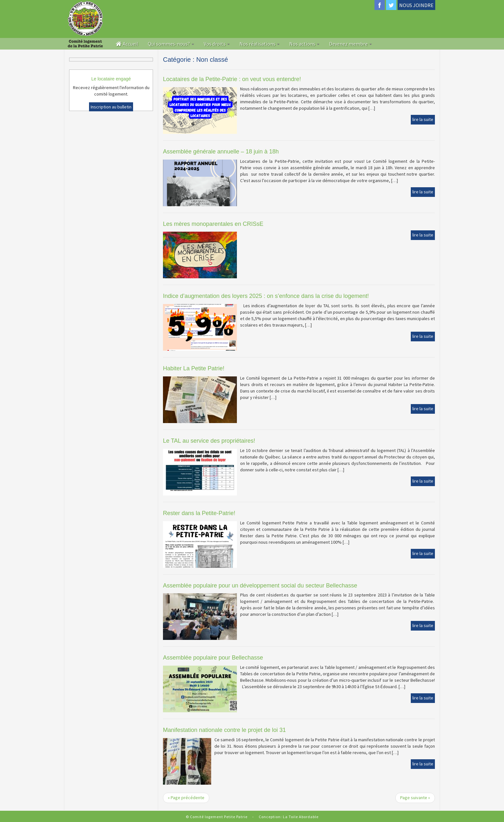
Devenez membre (351, 44)
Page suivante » (415, 798)
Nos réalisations (260, 44)
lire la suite (423, 119)
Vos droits (217, 44)
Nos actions (304, 44)
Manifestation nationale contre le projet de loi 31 (224, 730)
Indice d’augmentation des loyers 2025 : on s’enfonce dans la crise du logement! (266, 296)
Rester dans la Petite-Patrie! (199, 513)
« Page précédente (186, 798)
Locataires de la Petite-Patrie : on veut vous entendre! (232, 79)
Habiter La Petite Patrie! (194, 368)
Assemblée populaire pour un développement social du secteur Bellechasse (260, 586)
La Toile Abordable (301, 817)
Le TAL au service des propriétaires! (209, 441)
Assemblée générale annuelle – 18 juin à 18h (221, 152)
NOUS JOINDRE (416, 5)
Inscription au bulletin (111, 107)
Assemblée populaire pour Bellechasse (213, 658)
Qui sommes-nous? (171, 44)
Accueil (127, 44)
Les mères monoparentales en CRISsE (213, 224)
